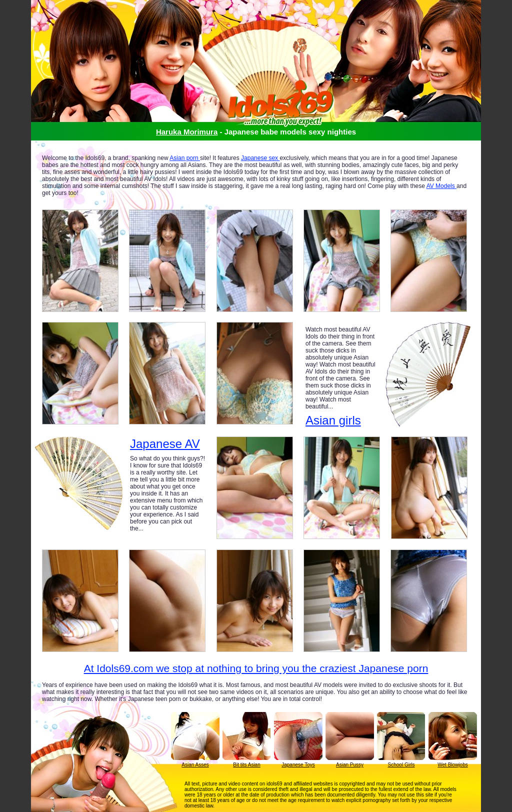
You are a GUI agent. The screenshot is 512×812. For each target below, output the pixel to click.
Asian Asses (195, 765)
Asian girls (333, 420)
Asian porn (185, 158)
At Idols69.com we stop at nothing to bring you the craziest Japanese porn (256, 668)
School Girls (401, 765)
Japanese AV (165, 444)
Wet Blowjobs (452, 765)
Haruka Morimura (187, 132)
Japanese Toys (298, 765)
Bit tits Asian (246, 765)
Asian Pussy (350, 765)
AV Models (441, 186)
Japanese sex (260, 158)
